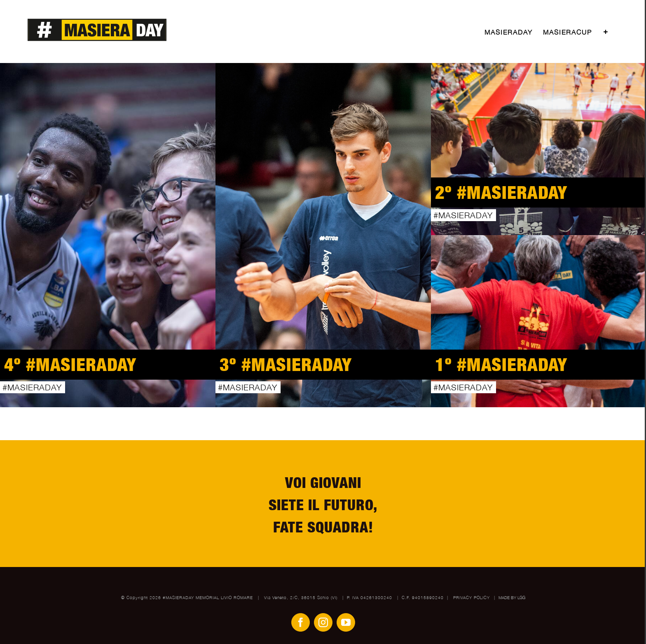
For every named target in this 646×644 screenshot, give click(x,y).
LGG (521, 597)
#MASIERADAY (32, 387)
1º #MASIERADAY (501, 364)
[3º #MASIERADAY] (323, 235)
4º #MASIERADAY (70, 364)
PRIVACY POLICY (472, 597)
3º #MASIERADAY (286, 364)
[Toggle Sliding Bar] (606, 32)
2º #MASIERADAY (501, 192)
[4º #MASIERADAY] (108, 235)
